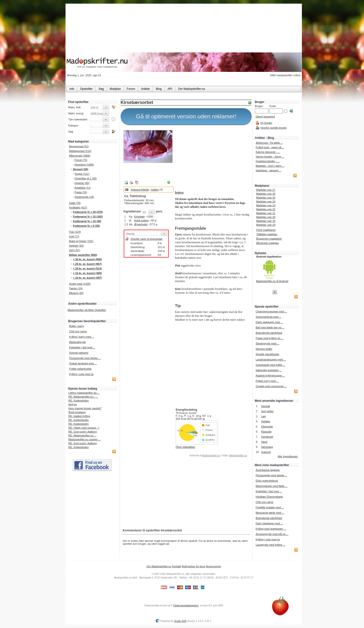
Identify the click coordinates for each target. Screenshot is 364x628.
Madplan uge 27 (266, 190)
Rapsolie (266, 432)
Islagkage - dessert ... (269, 170)
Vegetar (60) (82, 183)
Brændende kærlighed (269, 333)
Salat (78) (75, 203)
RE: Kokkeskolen (79, 401)
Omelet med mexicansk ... (271, 386)
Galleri (155, 190)
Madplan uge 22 (266, 209)
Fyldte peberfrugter (80, 369)
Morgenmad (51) (79, 146)
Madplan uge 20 (266, 217)
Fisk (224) (75, 232)
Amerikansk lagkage (268, 470)
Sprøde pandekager (268, 354)
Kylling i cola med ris (81, 374)
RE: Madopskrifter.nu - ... (83, 397)
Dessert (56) (81, 169)
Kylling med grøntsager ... (271, 529)
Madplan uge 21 (266, 213)
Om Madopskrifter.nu (159, 566)
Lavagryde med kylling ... (270, 545)
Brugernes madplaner (269, 239)
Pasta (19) (81, 192)
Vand (264, 442)
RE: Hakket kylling (79, 416)
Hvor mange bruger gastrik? (85, 408)
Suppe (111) (82, 174)
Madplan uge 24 (266, 201)
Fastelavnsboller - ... (268, 161)
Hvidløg (266, 421)
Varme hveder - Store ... (270, 157)
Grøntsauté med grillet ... (270, 365)
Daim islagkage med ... (269, 322)
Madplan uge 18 (266, 225)
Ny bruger (266, 123)
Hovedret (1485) (84, 165)
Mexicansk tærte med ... (270, 513)
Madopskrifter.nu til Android (272, 281)
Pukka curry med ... (267, 381)
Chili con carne (78, 331)
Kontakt (177, 566)
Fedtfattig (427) (78, 208)
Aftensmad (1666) (80, 156)
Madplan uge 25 (266, 198)
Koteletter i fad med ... (82, 347)
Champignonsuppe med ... (271, 311)
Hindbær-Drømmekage (269, 497)
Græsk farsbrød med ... (83, 363)
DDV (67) (75, 250)
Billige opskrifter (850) (83, 255)
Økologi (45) (76, 293)
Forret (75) (81, 160)
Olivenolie (267, 427)
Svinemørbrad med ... (269, 317)
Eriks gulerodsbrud (267, 481)
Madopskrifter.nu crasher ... (85, 439)
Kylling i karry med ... (82, 337)
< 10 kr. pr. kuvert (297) (87, 278)
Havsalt (266, 406)
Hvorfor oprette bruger (273, 128)
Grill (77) (74, 236)
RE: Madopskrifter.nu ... (82, 435)
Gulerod (266, 452)
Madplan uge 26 (266, 194)
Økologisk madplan (268, 243)
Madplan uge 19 (266, 221)
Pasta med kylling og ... (270, 338)
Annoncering (213, 566)
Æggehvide (141, 224)
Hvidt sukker (141, 220)
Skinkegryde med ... (268, 343)
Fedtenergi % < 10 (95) (87, 221)
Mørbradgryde (78, 342)
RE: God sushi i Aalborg (83, 432)
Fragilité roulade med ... (270, 507)
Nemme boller (264, 349)
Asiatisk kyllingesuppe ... (270, 376)
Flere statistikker (185, 447)
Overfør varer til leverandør (147, 239)
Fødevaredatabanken (186, 605)
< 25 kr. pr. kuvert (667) (87, 264)
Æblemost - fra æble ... (269, 143)
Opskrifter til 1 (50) (86, 178)
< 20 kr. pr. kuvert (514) (87, 268)
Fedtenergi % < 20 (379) (88, 212)
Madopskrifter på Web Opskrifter (87, 310)
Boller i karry (77, 326)
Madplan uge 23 (266, 205)
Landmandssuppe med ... (271, 360)
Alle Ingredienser (288, 456)
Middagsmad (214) (80, 151)
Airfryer (73, 404)
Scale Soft (180, 621)
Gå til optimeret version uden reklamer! (186, 116)
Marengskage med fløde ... (271, 486)
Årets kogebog (77, 412)
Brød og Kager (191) (81, 241)
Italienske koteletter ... (269, 370)
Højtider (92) (77, 246)
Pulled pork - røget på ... (270, 147)
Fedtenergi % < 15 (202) (88, 217)
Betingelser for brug (193, 566)
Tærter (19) (76, 288)
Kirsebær (139, 217)
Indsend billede (140, 190)
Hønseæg (267, 447)
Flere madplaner (266, 230)
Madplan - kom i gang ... (270, 166)
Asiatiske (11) (83, 188)
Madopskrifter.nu (211, 456)
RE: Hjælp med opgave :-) (84, 428)
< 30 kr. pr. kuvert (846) (87, 259)
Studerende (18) (84, 197)
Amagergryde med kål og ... (272, 534)
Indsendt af (204, 456)
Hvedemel (267, 437)
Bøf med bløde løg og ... (270, 327)
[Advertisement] (212, 159)
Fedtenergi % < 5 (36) (86, 226)
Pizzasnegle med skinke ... (85, 358)
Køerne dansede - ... (268, 152)
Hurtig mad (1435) (80, 284)
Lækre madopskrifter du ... (84, 393)
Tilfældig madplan (267, 234)
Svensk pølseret (79, 353)
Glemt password (265, 117)
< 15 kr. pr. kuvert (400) (87, 273)
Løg (263, 416)
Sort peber (267, 411)
